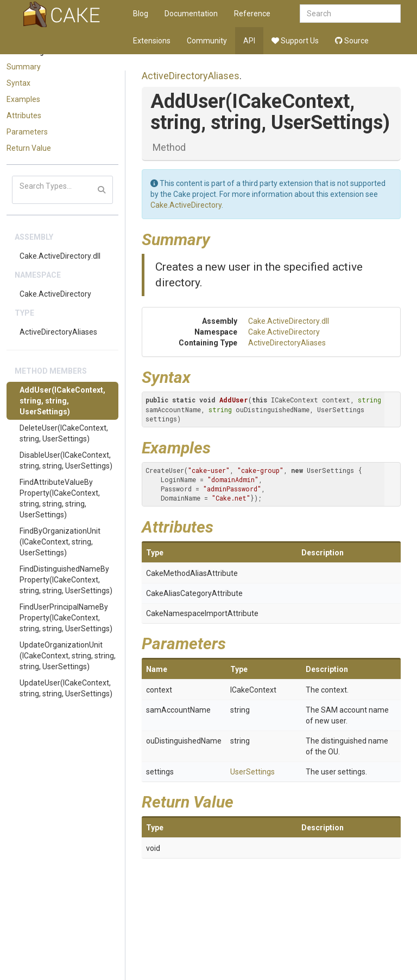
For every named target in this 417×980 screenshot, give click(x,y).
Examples (23, 99)
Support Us (295, 41)
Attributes (24, 116)
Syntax (18, 83)
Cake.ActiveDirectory (55, 294)
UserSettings (252, 772)
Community (207, 41)
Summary (24, 67)
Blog (141, 14)
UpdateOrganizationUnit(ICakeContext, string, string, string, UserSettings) (68, 656)
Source (352, 41)
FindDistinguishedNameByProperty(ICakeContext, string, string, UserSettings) (66, 580)
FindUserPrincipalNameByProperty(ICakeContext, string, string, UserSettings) (66, 618)
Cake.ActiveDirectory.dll (60, 256)
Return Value (29, 148)
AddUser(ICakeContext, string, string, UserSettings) (62, 401)
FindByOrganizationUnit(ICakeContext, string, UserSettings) (60, 542)
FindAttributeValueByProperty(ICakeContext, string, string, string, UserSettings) (60, 498)
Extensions (152, 41)
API (249, 41)
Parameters (27, 132)
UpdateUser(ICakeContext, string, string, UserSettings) (66, 688)
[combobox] (350, 14)
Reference (252, 14)
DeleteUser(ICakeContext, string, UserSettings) (64, 433)
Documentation (191, 14)
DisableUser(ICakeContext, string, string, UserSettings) (66, 460)
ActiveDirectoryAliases (58, 332)
